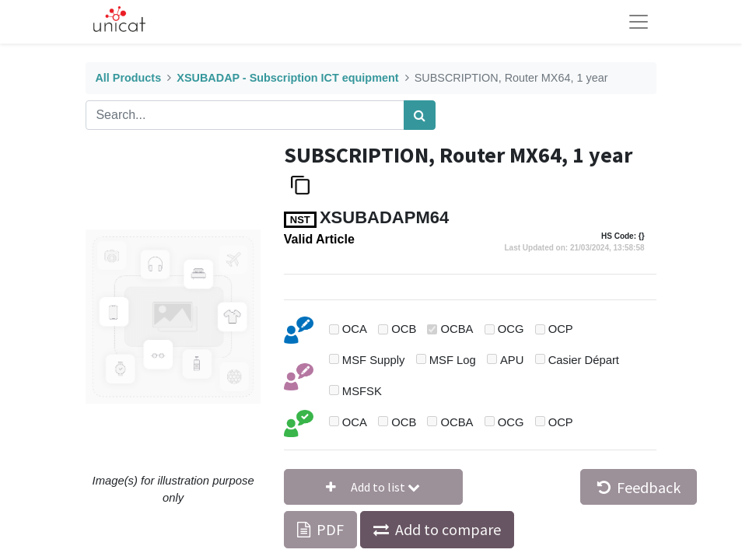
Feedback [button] (639, 487)
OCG (511, 329)
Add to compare (448, 529)
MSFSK (362, 391)
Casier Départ (584, 360)
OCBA (457, 329)
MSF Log (453, 360)
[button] (373, 487)
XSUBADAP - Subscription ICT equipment (287, 78)
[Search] (420, 115)
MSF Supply (374, 360)
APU (512, 360)
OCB (404, 329)
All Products (128, 78)
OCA (355, 329)
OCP (561, 329)
